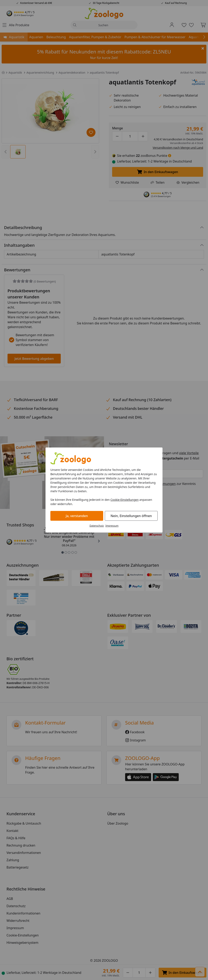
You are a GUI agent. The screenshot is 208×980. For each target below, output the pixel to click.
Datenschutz (97, 526)
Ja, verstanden (77, 516)
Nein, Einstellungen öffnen (131, 516)
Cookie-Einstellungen (125, 500)
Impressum (112, 526)
